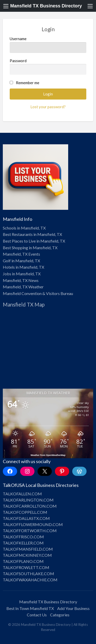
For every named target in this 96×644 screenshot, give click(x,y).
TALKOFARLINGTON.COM (28, 500)
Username (48, 45)
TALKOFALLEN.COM (22, 494)
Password (48, 67)
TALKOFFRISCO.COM (23, 537)
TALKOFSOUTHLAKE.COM (28, 574)
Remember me (28, 83)
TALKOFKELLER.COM (23, 543)
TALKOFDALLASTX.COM (26, 518)
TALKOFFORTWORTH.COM (30, 531)
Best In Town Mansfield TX (30, 608)
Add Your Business (73, 608)
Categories (60, 615)
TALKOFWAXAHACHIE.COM (30, 580)
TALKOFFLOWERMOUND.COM (33, 524)
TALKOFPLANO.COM (23, 561)
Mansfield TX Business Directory (46, 6)
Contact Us (37, 615)
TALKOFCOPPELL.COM (25, 512)
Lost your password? (48, 107)
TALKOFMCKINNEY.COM (27, 555)
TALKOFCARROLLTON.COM (30, 506)
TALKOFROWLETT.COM (26, 567)
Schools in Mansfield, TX (24, 228)
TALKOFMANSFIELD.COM (28, 549)
